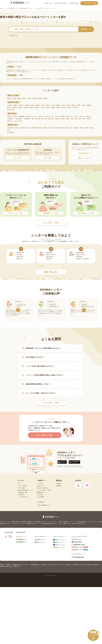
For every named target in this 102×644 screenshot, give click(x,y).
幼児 (72, 119)
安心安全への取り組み (61, 3)
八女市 (53, 105)
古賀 (29, 128)
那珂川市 (75, 107)
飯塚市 (38, 105)
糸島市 (70, 107)
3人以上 (82, 116)
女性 (71, 116)
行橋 (8, 130)
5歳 (49, 119)
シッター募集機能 (62, 241)
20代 (76, 119)
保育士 (15, 116)
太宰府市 (26, 107)
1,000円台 (88, 116)
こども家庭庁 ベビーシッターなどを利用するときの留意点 (85, 565)
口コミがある (18, 121)
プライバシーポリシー (53, 565)
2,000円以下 (19, 119)
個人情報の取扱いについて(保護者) (38, 565)
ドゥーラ (57, 116)
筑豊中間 (35, 128)
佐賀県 (14, 98)
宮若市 (48, 107)
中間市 (78, 105)
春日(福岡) (10, 128)
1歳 (36, 119)
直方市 (33, 105)
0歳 (33, 119)
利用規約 (8, 565)
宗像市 (20, 107)
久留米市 (27, 105)
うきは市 (42, 107)
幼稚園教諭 (22, 116)
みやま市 (64, 107)
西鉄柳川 (76, 128)
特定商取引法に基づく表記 (6, 566)
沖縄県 (46, 98)
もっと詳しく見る (54, 403)
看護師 (63, 116)
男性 (67, 116)
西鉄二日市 (69, 128)
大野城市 (15, 107)
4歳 (46, 119)
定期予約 (10, 116)
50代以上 (89, 119)
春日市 (9, 107)
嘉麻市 (53, 107)
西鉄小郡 (55, 128)
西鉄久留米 (62, 128)
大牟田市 (21, 105)
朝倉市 (58, 107)
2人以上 (76, 116)
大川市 (63, 105)
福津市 (37, 107)
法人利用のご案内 (73, 3)
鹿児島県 (40, 98)
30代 (80, 119)
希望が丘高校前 (43, 128)
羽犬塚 (82, 128)
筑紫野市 (89, 105)
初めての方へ (49, 3)
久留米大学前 (23, 128)
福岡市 (15, 105)
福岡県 (9, 98)
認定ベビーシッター (32, 116)
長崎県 (19, 98)
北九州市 (10, 105)
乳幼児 (67, 119)
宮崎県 (34, 98)
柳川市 (48, 105)
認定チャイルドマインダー (46, 116)
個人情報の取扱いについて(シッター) (20, 565)
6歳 (53, 119)
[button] (42, 266)
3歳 (43, 119)
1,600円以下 (11, 119)
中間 (50, 128)
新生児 (62, 119)
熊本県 (24, 98)
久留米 (16, 128)
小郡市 (83, 105)
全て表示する (11, 110)
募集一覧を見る (54, 272)
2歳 (39, 119)
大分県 (29, 98)
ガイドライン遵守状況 (65, 565)
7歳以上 (57, 119)
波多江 (92, 128)
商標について (17, 566)
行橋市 (68, 105)
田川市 (43, 105)
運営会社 (2, 565)
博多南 (87, 128)
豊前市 (73, 105)
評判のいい (10, 121)
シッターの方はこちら (90, 3)
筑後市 (58, 105)
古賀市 (32, 107)
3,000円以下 (27, 119)
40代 (84, 119)
